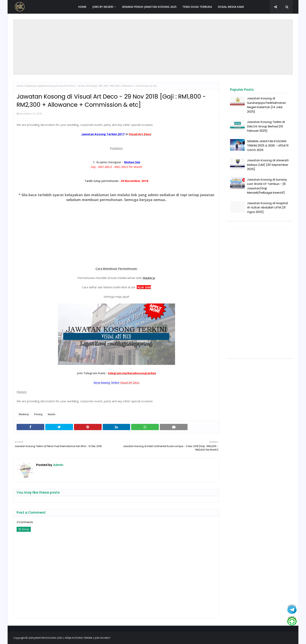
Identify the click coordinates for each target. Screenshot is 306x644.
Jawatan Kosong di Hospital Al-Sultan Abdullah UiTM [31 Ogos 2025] (267, 207)
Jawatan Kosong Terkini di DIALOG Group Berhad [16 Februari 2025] (266, 126)
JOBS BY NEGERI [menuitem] (103, 7)
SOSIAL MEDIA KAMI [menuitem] (231, 7)
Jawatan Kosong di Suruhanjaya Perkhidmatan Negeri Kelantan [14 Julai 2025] (266, 105)
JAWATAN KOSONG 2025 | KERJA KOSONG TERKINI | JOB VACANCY (72, 638)
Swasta (51, 414)
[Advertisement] (153, 47)
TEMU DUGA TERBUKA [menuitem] (197, 7)
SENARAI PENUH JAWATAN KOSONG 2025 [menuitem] (149, 7)
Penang (38, 414)
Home (20, 86)
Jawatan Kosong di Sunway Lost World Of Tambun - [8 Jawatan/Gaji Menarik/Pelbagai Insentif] (267, 186)
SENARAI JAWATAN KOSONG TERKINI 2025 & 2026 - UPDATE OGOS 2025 (268, 146)
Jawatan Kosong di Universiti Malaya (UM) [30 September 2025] (268, 165)
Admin (58, 465)
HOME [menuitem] (82, 7)
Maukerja (31, 86)
